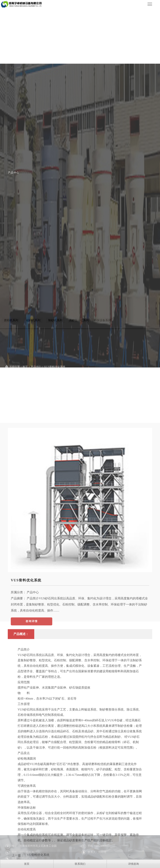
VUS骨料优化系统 (26, 661)
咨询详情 (32, 702)
